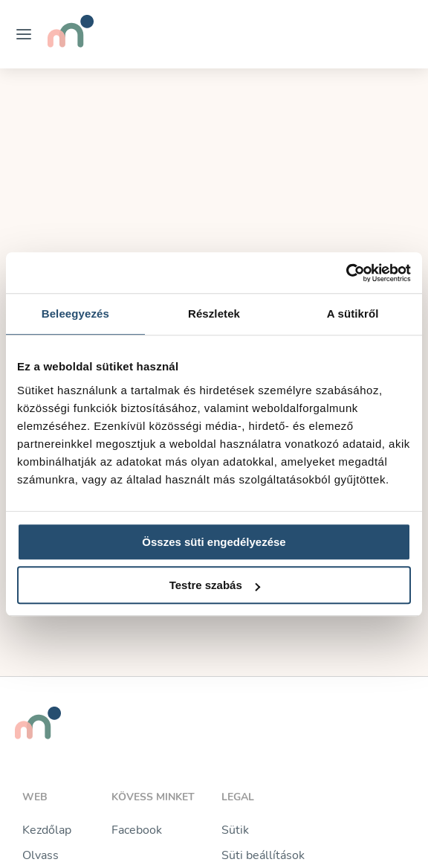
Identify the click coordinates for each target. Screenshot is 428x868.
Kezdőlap (47, 830)
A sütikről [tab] (353, 314)
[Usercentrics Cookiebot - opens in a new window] (346, 273)
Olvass (40, 855)
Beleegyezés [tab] (75, 314)
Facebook (137, 830)
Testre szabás (215, 585)
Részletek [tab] (214, 314)
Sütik (235, 830)
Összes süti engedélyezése (214, 542)
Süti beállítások (263, 855)
